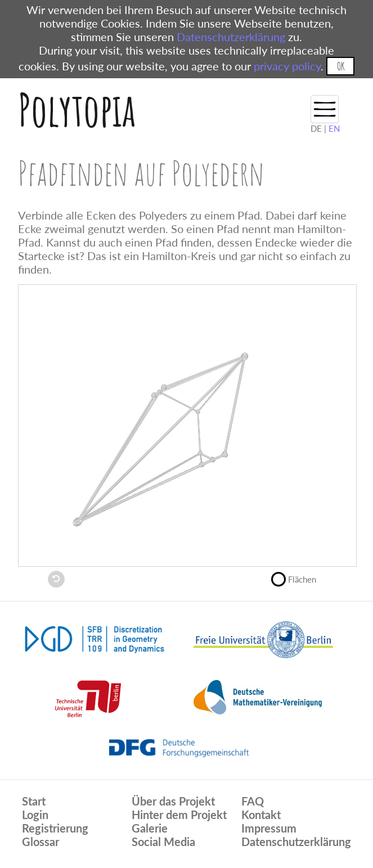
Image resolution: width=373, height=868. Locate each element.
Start (34, 801)
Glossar (41, 842)
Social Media (163, 842)
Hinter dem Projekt (179, 815)
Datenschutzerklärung (231, 37)
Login (35, 815)
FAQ (253, 801)
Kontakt (261, 815)
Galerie (150, 828)
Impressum (269, 828)
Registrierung (55, 828)
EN (334, 128)
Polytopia (77, 109)
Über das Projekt (173, 801)
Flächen (298, 578)
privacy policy (287, 66)
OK (341, 66)
